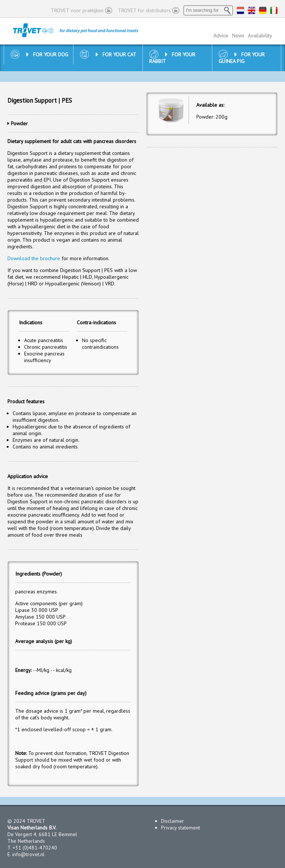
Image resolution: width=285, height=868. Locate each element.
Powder (19, 123)
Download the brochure (34, 258)
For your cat (116, 54)
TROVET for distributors (144, 10)
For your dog (47, 54)
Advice (221, 36)
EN (252, 10)
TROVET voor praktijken (77, 10)
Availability (260, 36)
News (238, 36)
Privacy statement (181, 828)
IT (274, 10)
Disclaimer (173, 821)
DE (263, 10)
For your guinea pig (242, 58)
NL (240, 10)
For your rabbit (172, 58)
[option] (171, 110)
